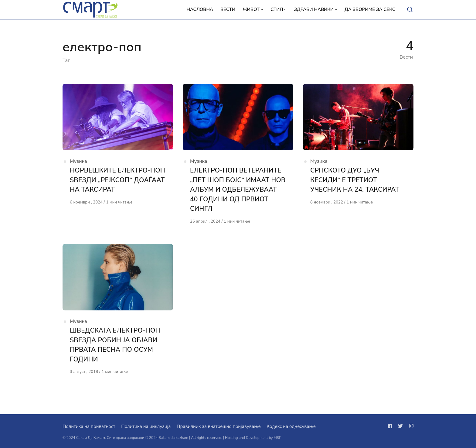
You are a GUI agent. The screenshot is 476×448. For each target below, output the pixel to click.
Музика (78, 161)
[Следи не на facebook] (391, 426)
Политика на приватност (89, 426)
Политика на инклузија (146, 426)
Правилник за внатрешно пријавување (219, 426)
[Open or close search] (410, 10)
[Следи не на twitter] (400, 426)
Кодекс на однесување (291, 426)
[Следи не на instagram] (410, 426)
